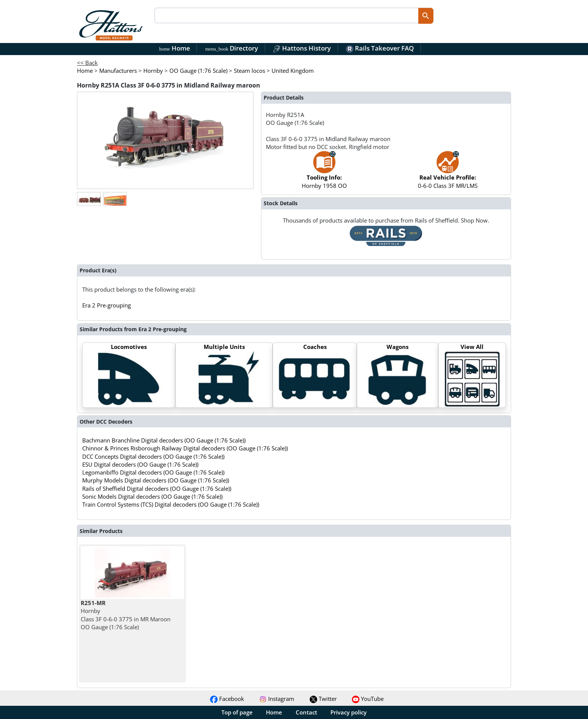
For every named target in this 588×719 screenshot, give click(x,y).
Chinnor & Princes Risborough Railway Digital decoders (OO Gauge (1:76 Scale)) (185, 448)
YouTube (368, 699)
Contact (306, 712)
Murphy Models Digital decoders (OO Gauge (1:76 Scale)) (156, 480)
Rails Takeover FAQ (380, 48)
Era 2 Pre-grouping (107, 305)
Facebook (227, 699)
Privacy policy (349, 712)
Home (175, 48)
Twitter (323, 699)
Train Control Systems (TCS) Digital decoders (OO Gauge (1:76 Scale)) (171, 504)
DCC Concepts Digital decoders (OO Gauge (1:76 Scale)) (153, 456)
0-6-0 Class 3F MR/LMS (448, 173)
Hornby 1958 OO (324, 173)
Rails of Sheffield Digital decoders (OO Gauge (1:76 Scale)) (157, 489)
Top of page (237, 712)
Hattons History (302, 48)
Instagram (277, 699)
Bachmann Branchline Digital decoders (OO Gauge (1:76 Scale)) (164, 440)
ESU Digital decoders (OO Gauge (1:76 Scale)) (140, 464)
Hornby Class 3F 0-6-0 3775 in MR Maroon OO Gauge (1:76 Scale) (126, 615)
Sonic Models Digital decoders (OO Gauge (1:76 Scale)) (152, 496)
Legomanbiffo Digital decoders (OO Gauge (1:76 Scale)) (153, 472)
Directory (232, 48)
